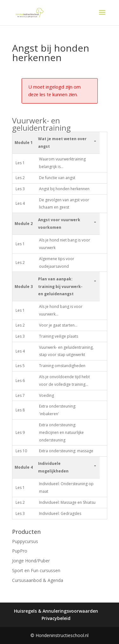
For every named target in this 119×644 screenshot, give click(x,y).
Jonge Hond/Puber (31, 561)
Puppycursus (25, 541)
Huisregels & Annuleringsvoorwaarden (56, 611)
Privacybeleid (56, 618)
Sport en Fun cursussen (36, 570)
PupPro (20, 551)
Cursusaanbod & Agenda (38, 580)
